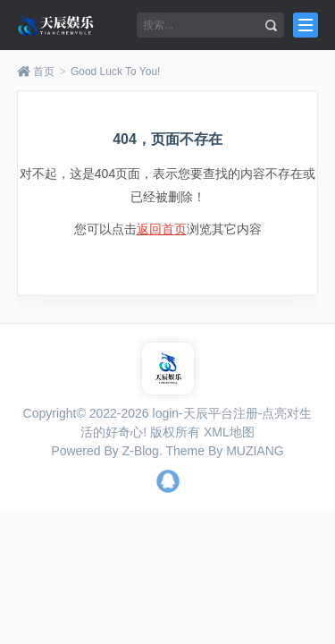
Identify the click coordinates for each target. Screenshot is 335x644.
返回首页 (162, 229)
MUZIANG (255, 451)
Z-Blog (141, 451)
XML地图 (229, 432)
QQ (168, 481)
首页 (44, 72)
